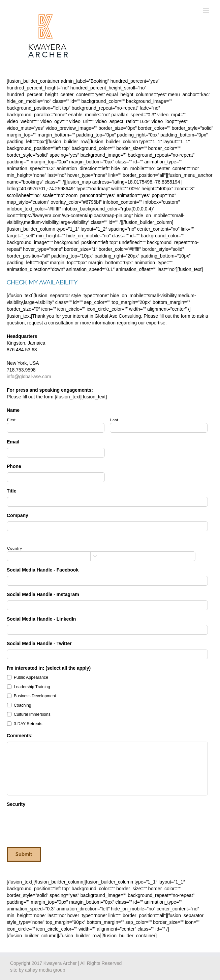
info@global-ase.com (29, 377)
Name (13, 410)
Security (16, 804)
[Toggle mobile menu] (206, 10)
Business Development (35, 696)
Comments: (20, 736)
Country (15, 548)
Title (12, 491)
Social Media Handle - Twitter (39, 643)
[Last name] (159, 428)
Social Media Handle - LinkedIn (41, 619)
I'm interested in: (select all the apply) (49, 668)
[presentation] (58, 823)
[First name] (56, 428)
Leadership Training (32, 687)
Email (13, 442)
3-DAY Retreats (28, 724)
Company (18, 515)
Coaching (23, 705)
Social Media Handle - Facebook (43, 570)
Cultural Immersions (32, 714)
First (11, 420)
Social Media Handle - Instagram (43, 594)
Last (114, 420)
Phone (14, 466)
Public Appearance (31, 677)
